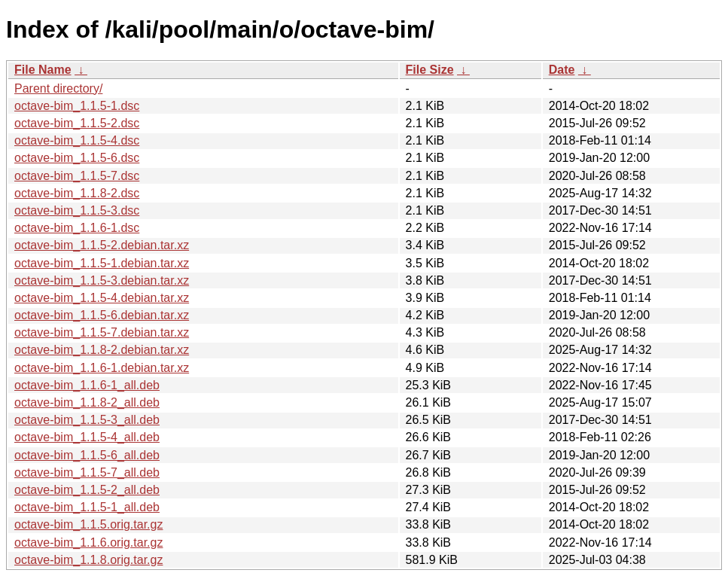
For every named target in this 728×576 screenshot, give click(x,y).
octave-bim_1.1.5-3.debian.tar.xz (102, 280)
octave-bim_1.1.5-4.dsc (77, 140)
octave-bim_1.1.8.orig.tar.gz (88, 560)
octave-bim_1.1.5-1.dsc (77, 106)
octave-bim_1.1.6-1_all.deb (87, 385)
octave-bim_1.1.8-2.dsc (77, 193)
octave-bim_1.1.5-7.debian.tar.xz (102, 332)
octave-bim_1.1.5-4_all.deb (87, 437)
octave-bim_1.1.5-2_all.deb (87, 490)
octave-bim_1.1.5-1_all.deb (87, 507)
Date (562, 70)
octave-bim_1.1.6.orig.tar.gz (88, 542)
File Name (43, 70)
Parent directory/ (58, 88)
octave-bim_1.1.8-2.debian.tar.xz (102, 350)
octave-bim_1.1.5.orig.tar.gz (88, 524)
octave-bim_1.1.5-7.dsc (77, 176)
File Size (430, 70)
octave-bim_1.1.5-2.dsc (77, 123)
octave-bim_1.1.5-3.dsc (77, 210)
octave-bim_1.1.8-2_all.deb (87, 402)
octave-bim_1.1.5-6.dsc (77, 158)
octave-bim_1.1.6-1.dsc (77, 228)
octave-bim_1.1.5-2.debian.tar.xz (102, 245)
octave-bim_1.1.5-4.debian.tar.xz (102, 298)
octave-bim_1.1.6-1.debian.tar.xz (102, 368)
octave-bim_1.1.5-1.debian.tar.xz (102, 263)
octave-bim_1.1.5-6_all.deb (87, 455)
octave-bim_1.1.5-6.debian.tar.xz (102, 315)
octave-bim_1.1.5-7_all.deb (87, 472)
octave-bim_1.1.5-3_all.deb (87, 420)
